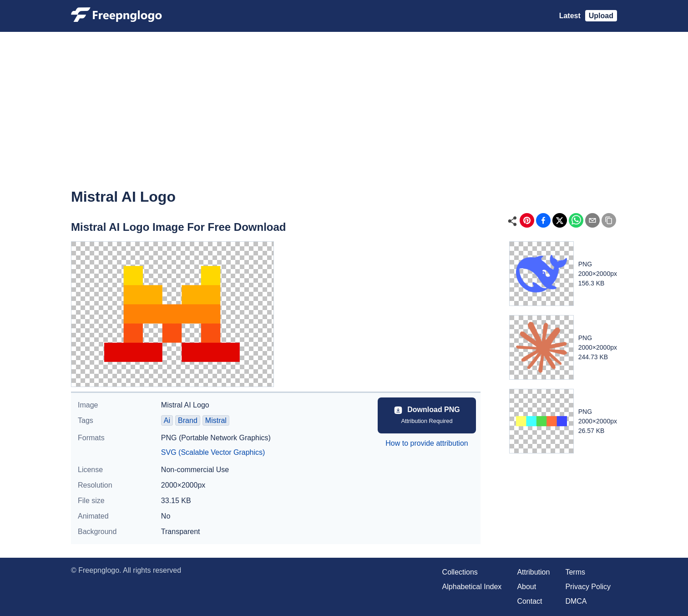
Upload (601, 16)
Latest (570, 16)
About (526, 587)
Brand (188, 420)
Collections (460, 572)
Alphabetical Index (472, 587)
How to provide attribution (427, 443)
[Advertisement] (344, 117)
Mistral (216, 420)
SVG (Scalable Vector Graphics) (213, 452)
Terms (575, 572)
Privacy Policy (588, 587)
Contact (529, 601)
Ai (167, 420)
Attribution (533, 572)
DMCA (576, 601)
